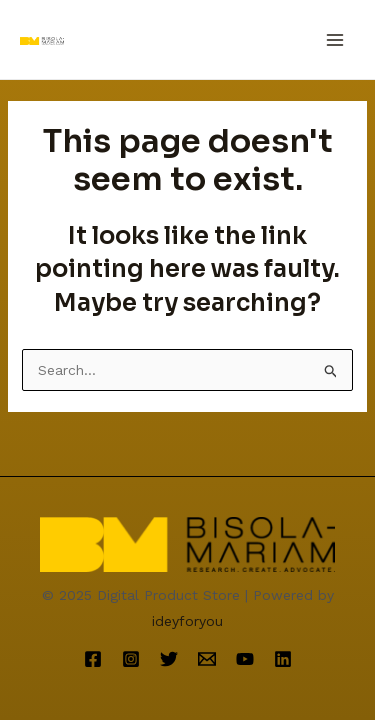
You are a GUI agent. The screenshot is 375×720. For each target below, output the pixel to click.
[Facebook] (93, 659)
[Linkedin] (283, 659)
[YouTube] (245, 659)
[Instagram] (131, 659)
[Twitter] (169, 659)
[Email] (207, 659)
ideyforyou (187, 621)
